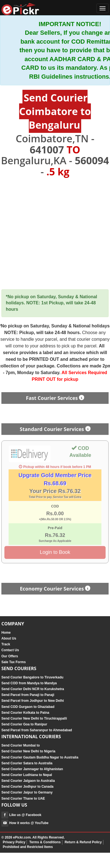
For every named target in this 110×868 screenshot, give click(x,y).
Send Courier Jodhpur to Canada (27, 787)
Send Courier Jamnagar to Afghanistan (32, 769)
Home (6, 633)
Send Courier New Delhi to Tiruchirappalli (34, 718)
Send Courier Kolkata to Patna (25, 713)
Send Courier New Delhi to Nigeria (28, 751)
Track (6, 644)
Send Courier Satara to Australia (27, 763)
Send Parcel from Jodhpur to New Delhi (33, 701)
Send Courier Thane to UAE (23, 799)
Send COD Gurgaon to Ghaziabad (28, 707)
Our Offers (10, 656)
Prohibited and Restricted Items (28, 847)
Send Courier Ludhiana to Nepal (27, 775)
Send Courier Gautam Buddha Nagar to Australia (40, 757)
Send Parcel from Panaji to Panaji (28, 695)
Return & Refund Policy (83, 842)
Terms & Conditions (45, 842)
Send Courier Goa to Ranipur (24, 724)
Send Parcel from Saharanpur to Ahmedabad (37, 730)
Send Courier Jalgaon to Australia (28, 781)
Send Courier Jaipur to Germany (27, 792)
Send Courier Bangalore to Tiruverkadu (32, 677)
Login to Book (55, 551)
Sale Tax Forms (14, 662)
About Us (9, 638)
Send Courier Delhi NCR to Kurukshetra (33, 689)
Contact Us (10, 650)
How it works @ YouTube (25, 823)
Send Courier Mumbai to (21, 745)
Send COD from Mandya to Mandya (29, 683)
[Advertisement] (55, 234)
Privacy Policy (14, 842)
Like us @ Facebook (21, 815)
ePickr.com (22, 837)
